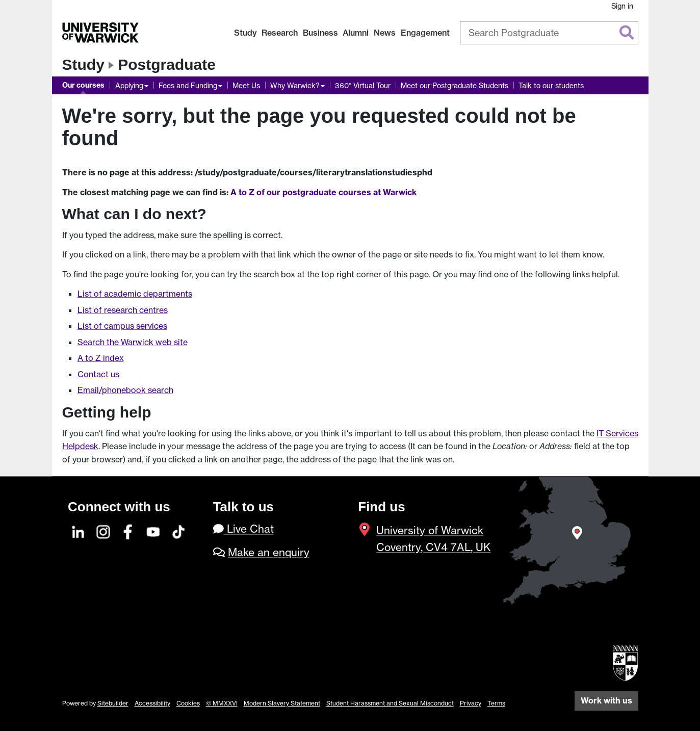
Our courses (83, 85)
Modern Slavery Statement (282, 703)
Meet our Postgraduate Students (455, 85)
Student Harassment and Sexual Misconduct (390, 703)
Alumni (356, 33)
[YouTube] (153, 530)
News (385, 33)
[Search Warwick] (549, 33)
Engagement (425, 33)
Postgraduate (167, 64)
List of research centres (123, 310)
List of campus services (122, 326)
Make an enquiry (269, 552)
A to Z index (101, 358)
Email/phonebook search (125, 390)
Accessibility (152, 703)
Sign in (622, 6)
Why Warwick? (295, 85)
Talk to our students (551, 85)
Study (245, 33)
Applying (129, 85)
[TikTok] (178, 530)
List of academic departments (135, 294)
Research (280, 33)
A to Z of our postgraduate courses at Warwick (323, 192)
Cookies (188, 703)
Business (320, 33)
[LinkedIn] (79, 530)
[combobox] (549, 33)
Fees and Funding (188, 85)
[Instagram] (103, 530)
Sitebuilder (113, 703)
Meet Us (246, 85)
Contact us (98, 374)
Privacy (471, 703)
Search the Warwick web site (133, 342)
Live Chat (243, 529)
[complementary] (590, 655)
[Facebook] (128, 530)
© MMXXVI (222, 703)
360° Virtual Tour (363, 85)
